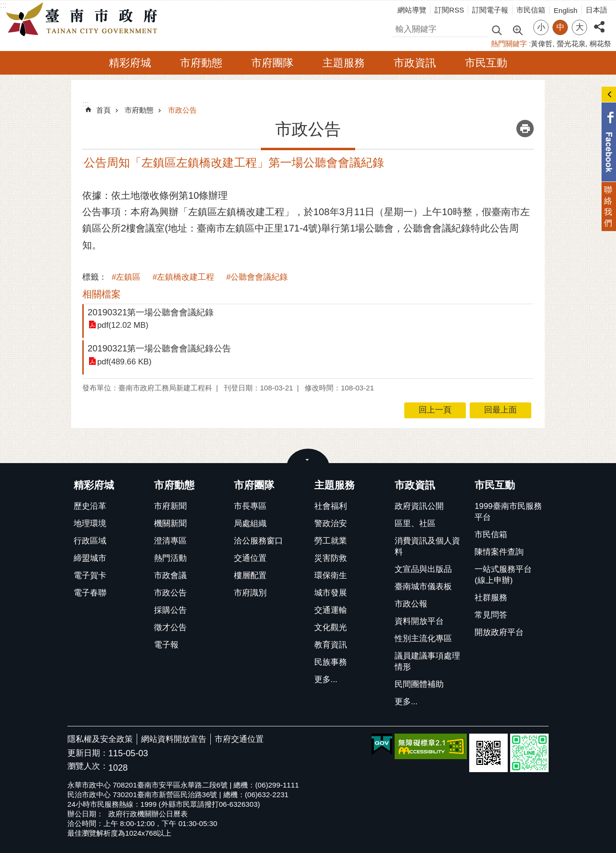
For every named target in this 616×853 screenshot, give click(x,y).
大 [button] (580, 27)
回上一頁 (435, 410)
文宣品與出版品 (423, 569)
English (565, 10)
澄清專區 (170, 541)
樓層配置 (250, 575)
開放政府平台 (499, 632)
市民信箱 (531, 10)
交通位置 (250, 558)
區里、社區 (415, 523)
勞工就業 (331, 541)
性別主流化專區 (423, 639)
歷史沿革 (90, 506)
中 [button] (560, 27)
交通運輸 (331, 610)
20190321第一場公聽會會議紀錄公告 (159, 348)
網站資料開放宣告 (174, 739)
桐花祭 (600, 44)
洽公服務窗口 (258, 541)
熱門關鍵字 (509, 44)
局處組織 (250, 523)
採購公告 (170, 610)
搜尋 (400, 28)
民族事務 (331, 662)
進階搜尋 (517, 29)
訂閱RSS (449, 10)
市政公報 (411, 604)
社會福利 (331, 506)
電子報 (166, 645)
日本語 (597, 10)
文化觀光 (331, 627)
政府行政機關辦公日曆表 (148, 814)
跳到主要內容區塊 (5, 5)
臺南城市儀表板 (423, 587)
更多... (326, 679)
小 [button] (541, 27)
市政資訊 (415, 63)
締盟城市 (90, 558)
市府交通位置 (239, 739)
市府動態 (201, 63)
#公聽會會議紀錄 (257, 277)
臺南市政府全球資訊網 (84, 20)
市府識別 (250, 593)
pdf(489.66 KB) (124, 362)
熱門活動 (170, 558)
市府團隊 (272, 63)
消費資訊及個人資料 (427, 546)
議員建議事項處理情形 (427, 661)
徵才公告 (170, 627)
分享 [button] (599, 21)
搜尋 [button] (497, 30)
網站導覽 (412, 10)
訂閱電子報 (490, 10)
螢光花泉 (571, 44)
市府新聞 (170, 506)
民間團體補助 (419, 684)
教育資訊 (331, 645)
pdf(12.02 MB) (123, 325)
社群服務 (491, 598)
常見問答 (491, 615)
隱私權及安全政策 (100, 739)
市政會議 (170, 575)
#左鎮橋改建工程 (183, 277)
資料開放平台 (419, 621)
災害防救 (331, 558)
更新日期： (88, 753)
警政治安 (331, 523)
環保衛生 (331, 575)
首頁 (103, 110)
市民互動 (486, 63)
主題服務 (344, 63)
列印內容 (525, 129)
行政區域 (90, 541)
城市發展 (331, 593)
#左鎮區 (126, 277)
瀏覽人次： (88, 767)
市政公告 (182, 110)
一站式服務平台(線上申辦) (503, 575)
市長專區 (250, 506)
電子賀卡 (90, 575)
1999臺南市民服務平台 (508, 512)
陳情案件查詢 (499, 552)
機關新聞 (170, 523)
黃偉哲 (542, 44)
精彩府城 (130, 63)
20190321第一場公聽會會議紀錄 (151, 312)
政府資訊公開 (419, 506)
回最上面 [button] (500, 410)
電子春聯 (90, 593)
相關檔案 (102, 294)
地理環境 (90, 523)
